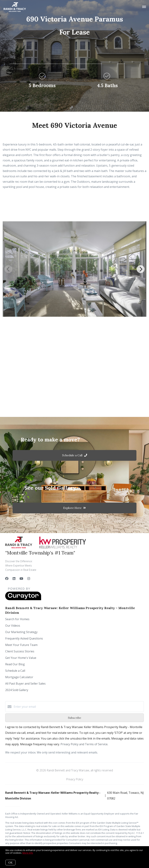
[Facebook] (7, 578)
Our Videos (13, 626)
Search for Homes (17, 619)
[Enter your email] (78, 707)
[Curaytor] (23, 599)
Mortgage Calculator (19, 677)
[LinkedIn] (14, 578)
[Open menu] (144, 7)
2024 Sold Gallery (17, 690)
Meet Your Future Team (21, 645)
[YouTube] (21, 578)
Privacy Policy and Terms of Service (84, 744)
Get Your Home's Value (21, 658)
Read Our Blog (15, 664)
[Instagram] (29, 578)
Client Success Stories (20, 651)
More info (28, 853)
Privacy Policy (75, 779)
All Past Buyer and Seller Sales (25, 684)
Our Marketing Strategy (21, 632)
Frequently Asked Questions (24, 638)
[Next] (141, 269)
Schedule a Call (15, 671)
